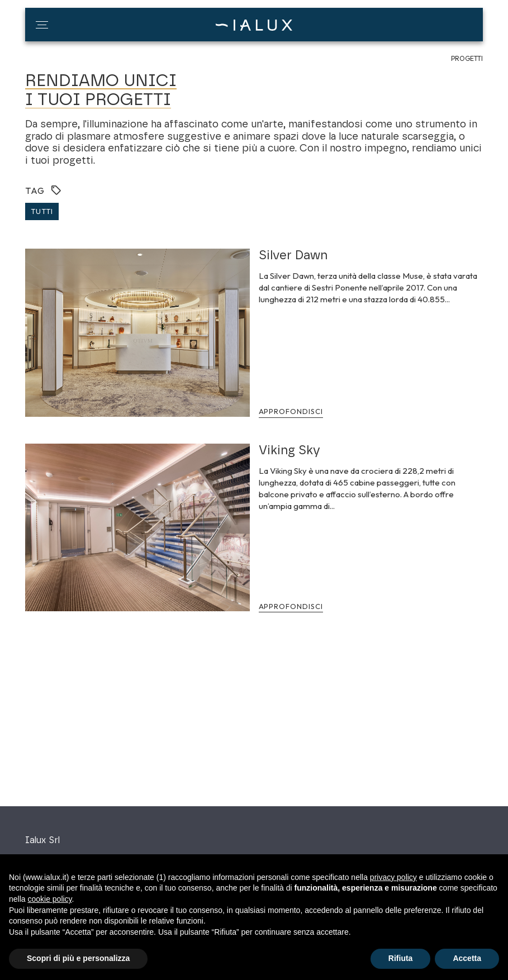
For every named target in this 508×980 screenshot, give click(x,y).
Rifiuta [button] (401, 958)
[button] (42, 25)
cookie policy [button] (49, 899)
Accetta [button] (467, 958)
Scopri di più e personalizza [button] (78, 958)
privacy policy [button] (393, 877)
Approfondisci (291, 411)
